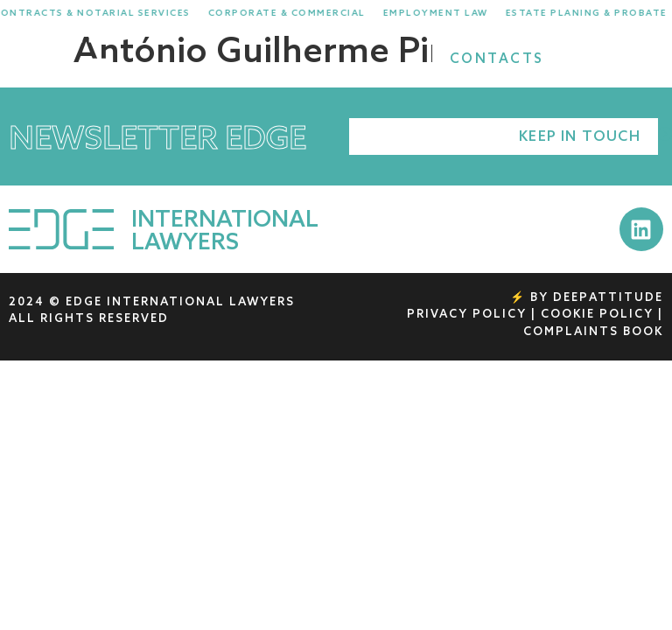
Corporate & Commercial (296, 13)
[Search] (591, 59)
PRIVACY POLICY (467, 315)
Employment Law (444, 13)
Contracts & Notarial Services (101, 13)
